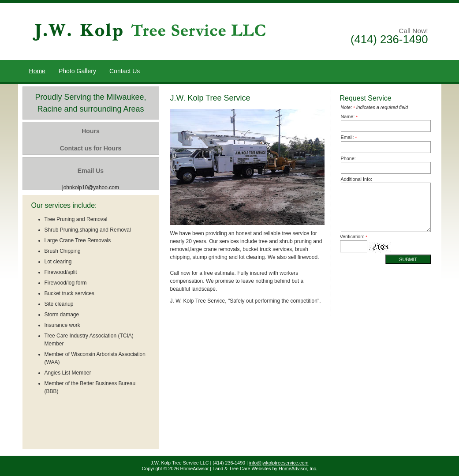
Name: (349, 116)
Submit (408, 259)
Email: (349, 137)
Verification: (354, 236)
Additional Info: (356, 179)
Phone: (348, 158)
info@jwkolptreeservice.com (279, 463)
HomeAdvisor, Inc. (298, 469)
